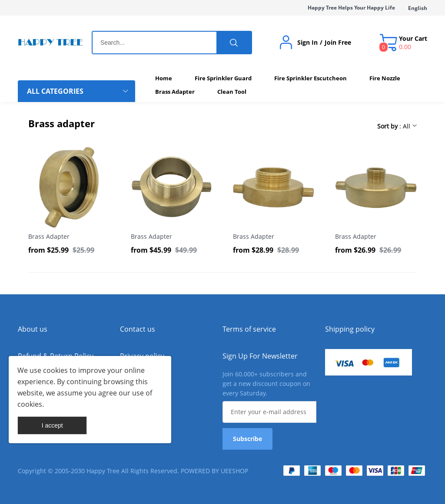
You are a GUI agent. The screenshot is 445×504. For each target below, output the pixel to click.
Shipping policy (350, 329)
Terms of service (249, 329)
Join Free (338, 43)
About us (33, 329)
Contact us (138, 329)
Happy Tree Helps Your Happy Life (351, 8)
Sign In (307, 43)
